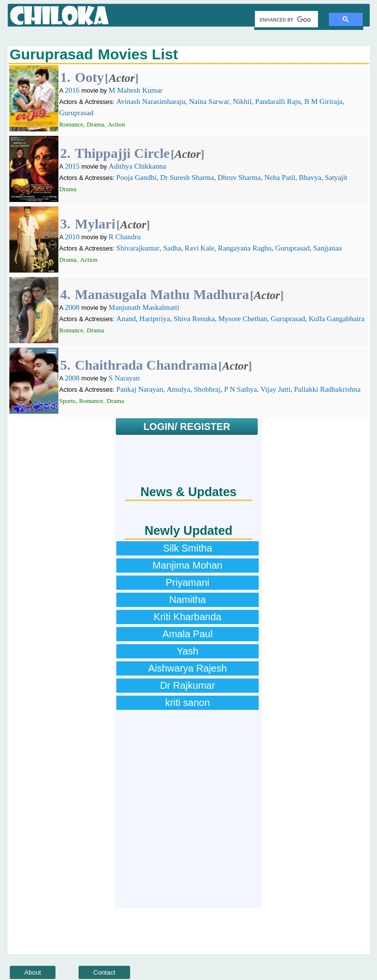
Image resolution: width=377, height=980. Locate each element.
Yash (188, 651)
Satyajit (336, 177)
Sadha (172, 248)
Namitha (188, 600)
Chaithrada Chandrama (146, 365)
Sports (67, 401)
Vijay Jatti (276, 389)
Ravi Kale (199, 248)
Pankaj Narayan (140, 389)
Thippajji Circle (122, 153)
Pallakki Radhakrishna (327, 389)
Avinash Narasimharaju (151, 101)
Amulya (178, 389)
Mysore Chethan (243, 319)
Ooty (90, 77)
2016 (72, 90)
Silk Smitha (188, 548)
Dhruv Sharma (239, 177)
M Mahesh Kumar (135, 90)
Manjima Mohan (188, 565)
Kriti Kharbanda (188, 617)
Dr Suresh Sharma (187, 177)
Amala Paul (188, 634)
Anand (126, 319)
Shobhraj (207, 389)
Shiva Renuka (194, 319)
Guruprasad (77, 113)
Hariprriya (155, 319)
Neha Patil (280, 177)
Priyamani (188, 582)
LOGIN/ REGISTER (187, 427)
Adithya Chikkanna (137, 166)
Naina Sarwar (209, 101)
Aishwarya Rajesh (188, 668)
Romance (71, 124)
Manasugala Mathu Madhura (162, 294)
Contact (104, 972)
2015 (72, 166)
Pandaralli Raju (278, 101)
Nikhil (242, 101)
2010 (72, 237)
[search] (285, 20)
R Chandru (124, 237)
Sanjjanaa (327, 248)
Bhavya (310, 177)
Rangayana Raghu (245, 248)
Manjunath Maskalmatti (144, 307)
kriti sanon (187, 703)
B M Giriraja (323, 101)
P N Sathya (240, 389)
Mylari (95, 224)
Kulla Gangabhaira (337, 319)
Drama (95, 124)
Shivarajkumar (138, 248)
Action (116, 124)
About (33, 972)
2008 (72, 307)
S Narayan (124, 378)
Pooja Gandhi (136, 177)
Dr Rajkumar (188, 685)
